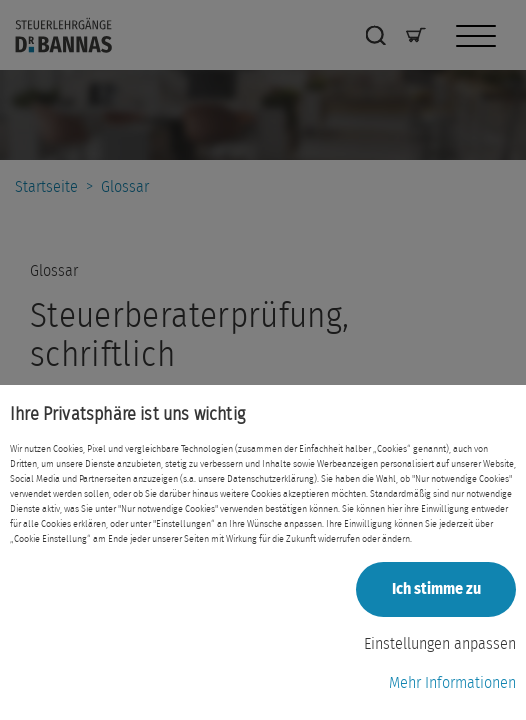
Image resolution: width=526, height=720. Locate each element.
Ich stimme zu (436, 589)
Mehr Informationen (452, 683)
